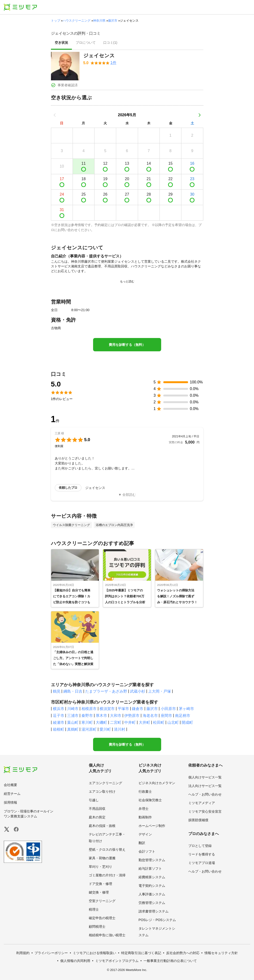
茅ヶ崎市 (186, 709)
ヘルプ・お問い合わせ (205, 794)
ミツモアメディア (202, 803)
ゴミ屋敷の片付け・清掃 (107, 875)
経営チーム (12, 794)
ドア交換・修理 (100, 884)
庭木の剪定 (97, 817)
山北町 (173, 722)
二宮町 (116, 722)
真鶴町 (73, 729)
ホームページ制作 (152, 826)
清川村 (120, 729)
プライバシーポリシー (51, 953)
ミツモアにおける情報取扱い (95, 953)
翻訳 (142, 843)
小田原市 (168, 709)
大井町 (144, 722)
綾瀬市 (59, 722)
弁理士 (144, 809)
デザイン (145, 834)
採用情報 (10, 802)
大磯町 (101, 722)
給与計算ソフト (150, 869)
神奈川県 (99, 21)
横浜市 (59, 709)
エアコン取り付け (102, 792)
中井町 (130, 722)
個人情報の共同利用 (75, 961)
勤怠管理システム (152, 860)
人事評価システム (152, 894)
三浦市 (73, 716)
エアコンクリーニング (105, 783)
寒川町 (87, 722)
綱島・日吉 (73, 691)
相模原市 (89, 709)
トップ (56, 21)
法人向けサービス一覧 (205, 786)
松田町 (159, 722)
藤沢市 (113, 21)
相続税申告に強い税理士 (107, 935)
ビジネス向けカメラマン (157, 783)
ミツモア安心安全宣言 (205, 811)
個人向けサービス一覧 (205, 777)
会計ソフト (147, 851)
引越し (94, 800)
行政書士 (145, 792)
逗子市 (59, 716)
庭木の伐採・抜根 (102, 826)
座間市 (166, 716)
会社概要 (10, 785)
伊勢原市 (132, 716)
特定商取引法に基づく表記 (141, 953)
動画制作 (145, 817)
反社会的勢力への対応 (183, 953)
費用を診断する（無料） (127, 345)
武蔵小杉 (138, 691)
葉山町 (73, 722)
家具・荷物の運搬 (102, 858)
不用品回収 (97, 809)
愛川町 (105, 729)
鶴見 (57, 691)
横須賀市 (107, 709)
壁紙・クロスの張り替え (107, 850)
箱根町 (59, 729)
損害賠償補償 (198, 820)
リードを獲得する (202, 854)
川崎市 (73, 709)
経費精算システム (152, 877)
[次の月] (199, 115)
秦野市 (87, 716)
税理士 (94, 909)
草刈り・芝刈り (100, 867)
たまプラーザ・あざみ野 (106, 691)
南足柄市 (183, 716)
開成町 (187, 722)
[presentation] (61, 43)
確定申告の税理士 (102, 918)
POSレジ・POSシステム (157, 920)
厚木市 (101, 716)
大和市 (116, 716)
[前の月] (55, 115)
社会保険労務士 (150, 800)
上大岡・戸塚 (159, 691)
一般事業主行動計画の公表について (170, 961)
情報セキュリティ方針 (221, 953)
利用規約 (23, 953)
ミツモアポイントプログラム (117, 961)
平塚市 (123, 709)
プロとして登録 (200, 846)
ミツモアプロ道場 (202, 863)
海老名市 (150, 716)
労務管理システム (152, 903)
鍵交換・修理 (99, 892)
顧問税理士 (97, 927)
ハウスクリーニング (77, 21)
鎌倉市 (138, 709)
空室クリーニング (102, 901)
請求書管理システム (154, 911)
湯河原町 (89, 729)
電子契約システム (152, 886)
